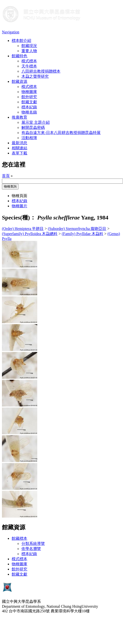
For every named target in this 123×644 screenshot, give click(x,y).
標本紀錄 (29, 107)
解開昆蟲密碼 (33, 128)
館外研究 (29, 97)
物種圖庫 (29, 92)
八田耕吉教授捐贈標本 (41, 71)
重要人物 (29, 51)
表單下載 (19, 153)
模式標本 (29, 61)
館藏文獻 (29, 102)
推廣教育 (19, 117)
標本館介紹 (21, 41)
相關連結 (19, 148)
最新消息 (19, 143)
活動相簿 (29, 138)
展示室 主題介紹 (36, 122)
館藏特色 (19, 56)
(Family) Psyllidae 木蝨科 (82, 234)
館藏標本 (19, 538)
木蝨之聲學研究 (35, 76)
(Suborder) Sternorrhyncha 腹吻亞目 (77, 229)
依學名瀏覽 (31, 549)
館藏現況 (29, 46)
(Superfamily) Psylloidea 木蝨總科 (30, 234)
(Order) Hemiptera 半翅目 (23, 229)
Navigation (11, 32)
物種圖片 (19, 206)
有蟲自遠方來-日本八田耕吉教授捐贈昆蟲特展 (61, 133)
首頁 (6, 176)
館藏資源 (19, 81)
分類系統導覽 (33, 544)
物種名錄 (29, 112)
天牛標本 (29, 66)
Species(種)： (19, 218)
